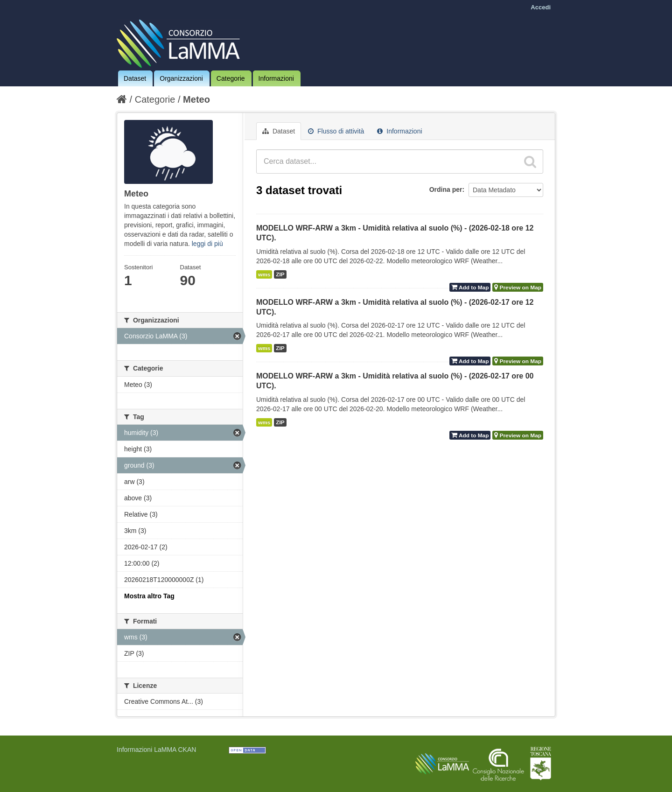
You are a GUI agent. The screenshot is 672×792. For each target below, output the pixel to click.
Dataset (135, 78)
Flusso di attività (336, 131)
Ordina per (446, 189)
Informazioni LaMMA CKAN (156, 750)
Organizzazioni (181, 78)
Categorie (231, 78)
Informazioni (276, 78)
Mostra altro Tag (149, 596)
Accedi (541, 7)
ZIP (280, 274)
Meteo (196, 99)
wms (264, 274)
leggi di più (207, 244)
